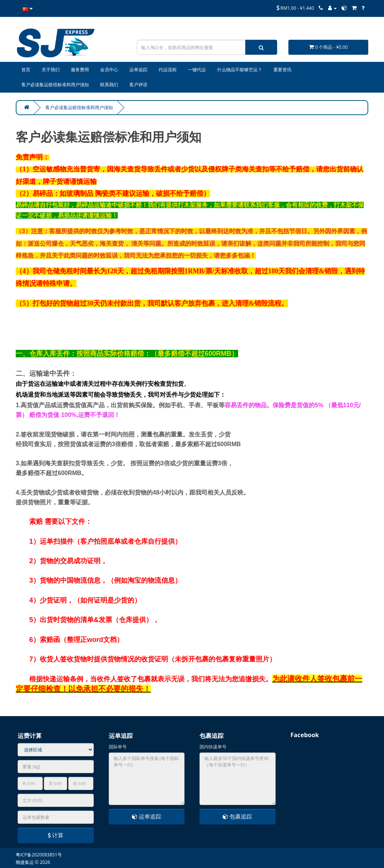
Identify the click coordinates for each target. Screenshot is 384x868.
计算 (55, 835)
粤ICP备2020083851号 (39, 855)
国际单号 (118, 747)
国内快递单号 (213, 747)
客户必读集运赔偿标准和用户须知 (79, 107)
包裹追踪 (237, 816)
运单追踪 (147, 816)
